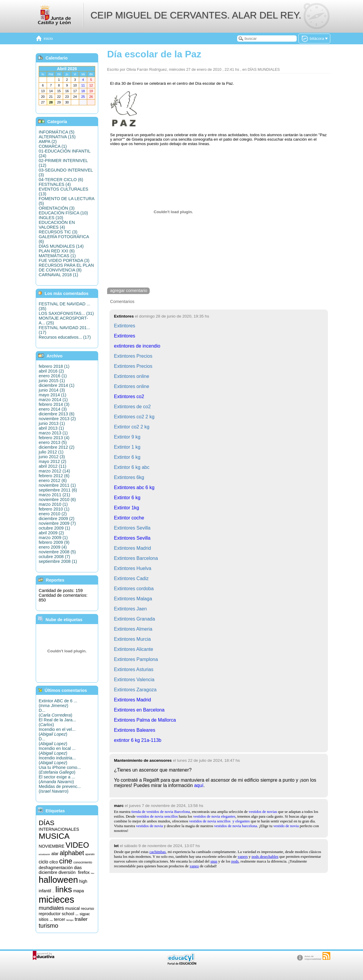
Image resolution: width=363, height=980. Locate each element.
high (83, 881)
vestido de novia (286, 826)
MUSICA (54, 836)
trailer (81, 919)
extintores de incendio (137, 346)
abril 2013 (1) (51, 428)
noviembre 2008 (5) (57, 552)
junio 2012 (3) (52, 457)
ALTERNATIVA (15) (57, 137)
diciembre (48, 872)
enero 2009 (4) (53, 547)
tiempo (70, 920)
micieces (56, 899)
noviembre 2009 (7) (57, 523)
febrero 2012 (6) (54, 476)
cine (66, 861)
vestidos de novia (149, 826)
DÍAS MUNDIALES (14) (61, 246)
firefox (84, 872)
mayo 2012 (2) (53, 461)
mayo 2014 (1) (53, 395)
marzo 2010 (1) (53, 504)
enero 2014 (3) (53, 409)
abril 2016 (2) (51, 371)
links (64, 889)
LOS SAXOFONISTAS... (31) (66, 313)
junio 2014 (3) (52, 390)
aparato (90, 854)
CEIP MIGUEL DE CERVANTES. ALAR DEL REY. (196, 15)
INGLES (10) (51, 218)
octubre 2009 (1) (54, 528)
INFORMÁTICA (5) (57, 132)
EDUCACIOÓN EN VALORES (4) (57, 225)
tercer (59, 919)
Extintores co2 (129, 396)
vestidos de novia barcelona (236, 826)
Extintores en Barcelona (139, 710)
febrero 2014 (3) (54, 404)
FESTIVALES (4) (55, 184)
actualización (44, 854)
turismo (48, 926)
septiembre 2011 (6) (58, 490)
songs (51, 920)
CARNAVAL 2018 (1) (58, 275)
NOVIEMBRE (51, 846)
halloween (58, 880)
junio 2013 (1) (52, 423)
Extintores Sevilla (132, 538)
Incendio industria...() (57, 760)
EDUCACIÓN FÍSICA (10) (63, 213)
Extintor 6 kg (127, 498)
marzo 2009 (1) (53, 538)
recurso (87, 908)
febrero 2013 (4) (54, 438)
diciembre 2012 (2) (57, 447)
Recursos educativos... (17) (65, 337)
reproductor (50, 914)
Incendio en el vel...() (57, 732)
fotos (93, 873)
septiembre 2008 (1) (58, 561)
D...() (55, 713)
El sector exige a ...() (57, 779)
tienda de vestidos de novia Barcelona (161, 812)
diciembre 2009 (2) (57, 519)
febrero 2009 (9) (54, 542)
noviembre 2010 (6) (57, 500)
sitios (44, 919)
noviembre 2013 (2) (57, 419)
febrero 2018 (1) (54, 366)
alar (55, 854)
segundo (77, 915)
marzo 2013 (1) (53, 433)
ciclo (43, 862)
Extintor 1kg (126, 508)
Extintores (125, 336)
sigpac (85, 914)
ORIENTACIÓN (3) (57, 208)
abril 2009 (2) (51, 533)
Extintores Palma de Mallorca (145, 720)
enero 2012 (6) (53, 480)
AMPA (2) (48, 142)
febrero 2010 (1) (54, 509)
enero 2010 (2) (53, 514)
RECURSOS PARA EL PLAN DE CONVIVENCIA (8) (66, 268)
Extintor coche (129, 518)
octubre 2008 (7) (54, 557)
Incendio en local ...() (57, 751)
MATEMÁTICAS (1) (57, 256)
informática (53, 892)
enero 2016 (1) (53, 376)
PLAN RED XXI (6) (57, 251)
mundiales (51, 908)
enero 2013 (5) (53, 442)
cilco (54, 862)
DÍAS (47, 823)
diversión (67, 872)
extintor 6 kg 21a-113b (138, 740)
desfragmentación (56, 868)
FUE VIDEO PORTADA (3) (64, 260)
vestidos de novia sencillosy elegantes (220, 821)
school (68, 914)
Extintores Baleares (135, 730)
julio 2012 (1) (51, 452)
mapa (79, 891)
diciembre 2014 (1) (57, 385)
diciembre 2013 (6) (57, 414)
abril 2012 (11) (53, 466)
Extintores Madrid (133, 700)
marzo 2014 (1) (53, 400)
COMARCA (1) (53, 146)
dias (78, 868)
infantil (45, 891)
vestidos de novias (263, 812)
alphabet (72, 853)
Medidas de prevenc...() (60, 789)
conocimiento (83, 862)
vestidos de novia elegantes (214, 816)
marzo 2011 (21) (54, 495)
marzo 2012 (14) (54, 471)
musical (72, 908)
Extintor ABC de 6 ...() (58, 703)
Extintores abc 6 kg (134, 487)
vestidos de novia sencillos (157, 816)
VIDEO (77, 845)
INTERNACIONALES (59, 829)
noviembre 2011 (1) (57, 485)
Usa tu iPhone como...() (60, 770)
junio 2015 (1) (52, 381)
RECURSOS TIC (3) (58, 232)
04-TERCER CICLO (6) (61, 180)
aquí (199, 785)
